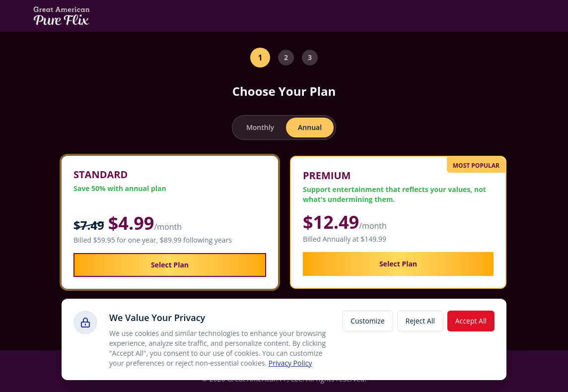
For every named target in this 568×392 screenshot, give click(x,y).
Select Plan (170, 265)
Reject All (420, 321)
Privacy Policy (290, 363)
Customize (367, 321)
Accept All (471, 321)
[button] (170, 222)
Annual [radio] (310, 127)
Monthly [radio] (260, 127)
